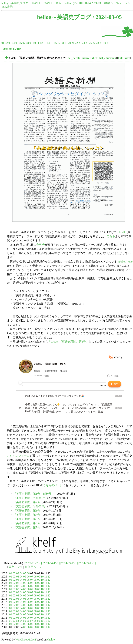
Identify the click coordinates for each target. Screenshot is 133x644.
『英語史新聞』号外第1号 (29, 498)
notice (86, 58)
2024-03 (96, 3)
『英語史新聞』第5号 (27, 519)
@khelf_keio (125, 262)
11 (38, 43)
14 (48, 43)
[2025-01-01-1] (33, 563)
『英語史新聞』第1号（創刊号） (34, 494)
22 (76, 43)
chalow (51, 640)
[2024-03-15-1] (69, 563)
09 (31, 43)
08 (27, 43)
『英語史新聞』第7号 (27, 527)
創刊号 (41, 245)
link (120, 58)
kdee (127, 58)
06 (20, 43)
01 (3, 43)
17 (59, 43)
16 (55, 43)
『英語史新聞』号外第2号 (29, 506)
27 (94, 43)
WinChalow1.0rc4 (26, 640)
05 (17, 43)
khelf (94, 58)
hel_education (108, 58)
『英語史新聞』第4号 (27, 515)
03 (10, 43)
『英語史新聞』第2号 (27, 502)
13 (45, 43)
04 (13, 43)
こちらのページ (53, 485)
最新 (58, 3)
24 (83, 43)
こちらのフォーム (18, 456)
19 (66, 43)
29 (101, 43)
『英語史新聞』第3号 (27, 511)
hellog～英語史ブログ (15, 3)
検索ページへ (113, 3)
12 (41, 43)
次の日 (48, 3)
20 (69, 43)
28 (97, 43)
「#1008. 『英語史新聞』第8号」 (68, 342)
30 (104, 43)
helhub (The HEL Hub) (78, 3)
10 (34, 43)
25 (87, 43)
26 (90, 43)
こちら (111, 236)
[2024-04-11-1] (51, 563)
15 (52, 43)
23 (80, 43)
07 (24, 43)
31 (108, 43)
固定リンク (16, 567)
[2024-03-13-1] (87, 563)
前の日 (36, 3)
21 (73, 43)
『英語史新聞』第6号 (27, 523)
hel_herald (74, 58)
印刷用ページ (33, 567)
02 (6, 43)
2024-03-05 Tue (12, 49)
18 (62, 43)
